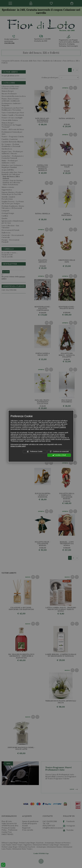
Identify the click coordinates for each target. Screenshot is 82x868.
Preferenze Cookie (35, 452)
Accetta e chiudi (59, 455)
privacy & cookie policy (18, 446)
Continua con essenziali (59, 452)
